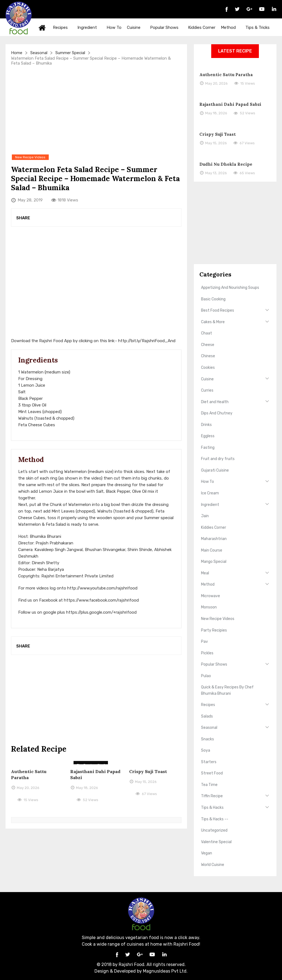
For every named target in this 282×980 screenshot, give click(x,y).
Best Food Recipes (218, 310)
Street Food (212, 773)
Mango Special (214, 562)
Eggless (208, 436)
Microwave (211, 596)
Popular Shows (167, 27)
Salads (207, 716)
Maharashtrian (214, 539)
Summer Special (70, 53)
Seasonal (39, 53)
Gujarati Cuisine (215, 470)
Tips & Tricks (260, 27)
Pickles (207, 653)
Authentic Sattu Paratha (226, 75)
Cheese (208, 345)
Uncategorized (214, 830)
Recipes (63, 27)
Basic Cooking (213, 299)
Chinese (208, 356)
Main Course (212, 550)
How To (114, 27)
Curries (207, 390)
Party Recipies (214, 630)
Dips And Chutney (217, 413)
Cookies (208, 368)
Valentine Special (216, 842)
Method (231, 27)
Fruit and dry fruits (218, 459)
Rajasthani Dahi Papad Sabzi (230, 104)
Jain (205, 516)
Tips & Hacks (212, 808)
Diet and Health (215, 402)
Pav (204, 642)
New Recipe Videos (218, 619)
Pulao (206, 676)
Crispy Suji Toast (148, 771)
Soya (206, 750)
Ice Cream (210, 493)
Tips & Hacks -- (215, 819)
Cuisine (136, 27)
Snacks (208, 739)
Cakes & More (213, 322)
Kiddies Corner (202, 27)
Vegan (207, 853)
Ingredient (90, 27)
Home (42, 27)
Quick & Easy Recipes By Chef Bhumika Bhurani (227, 690)
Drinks (206, 425)
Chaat (207, 333)
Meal (205, 573)
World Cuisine (213, 865)
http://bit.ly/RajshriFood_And (147, 341)
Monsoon (209, 607)
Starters (209, 762)
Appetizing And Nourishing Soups (230, 288)
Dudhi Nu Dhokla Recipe (226, 164)
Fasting (208, 448)
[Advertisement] (96, 110)
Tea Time (209, 785)
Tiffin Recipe (212, 796)
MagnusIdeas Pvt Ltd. (165, 971)
